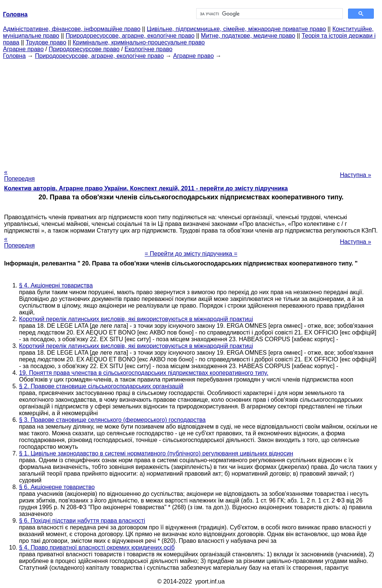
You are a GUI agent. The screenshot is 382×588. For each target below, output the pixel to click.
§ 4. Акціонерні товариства (56, 285)
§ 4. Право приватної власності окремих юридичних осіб (97, 547)
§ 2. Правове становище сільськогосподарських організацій (101, 386)
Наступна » (356, 175)
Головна (14, 56)
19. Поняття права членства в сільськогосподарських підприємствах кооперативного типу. (144, 373)
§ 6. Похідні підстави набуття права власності (82, 521)
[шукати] (269, 14)
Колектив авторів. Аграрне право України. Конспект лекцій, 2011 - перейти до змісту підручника (146, 188)
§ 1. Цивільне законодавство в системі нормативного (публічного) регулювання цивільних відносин (156, 453)
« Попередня (19, 175)
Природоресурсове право (84, 49)
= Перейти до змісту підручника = (191, 254)
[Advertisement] (191, 112)
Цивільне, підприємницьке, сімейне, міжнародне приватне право (237, 29)
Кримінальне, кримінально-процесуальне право (139, 42)
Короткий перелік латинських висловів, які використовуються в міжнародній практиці (136, 319)
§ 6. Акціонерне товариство (57, 487)
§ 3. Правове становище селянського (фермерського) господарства (112, 420)
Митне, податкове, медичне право (248, 36)
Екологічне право (148, 49)
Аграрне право (23, 49)
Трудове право (46, 42)
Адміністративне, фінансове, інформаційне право (72, 29)
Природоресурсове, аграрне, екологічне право (130, 36)
